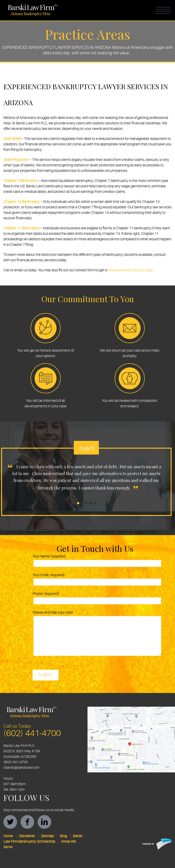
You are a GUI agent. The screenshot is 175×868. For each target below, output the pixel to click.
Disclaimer (27, 836)
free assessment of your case (130, 270)
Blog (63, 836)
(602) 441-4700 (32, 733)
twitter (10, 822)
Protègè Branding (158, 844)
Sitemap (47, 836)
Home (8, 836)
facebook (27, 822)
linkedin (44, 822)
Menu (163, 10)
